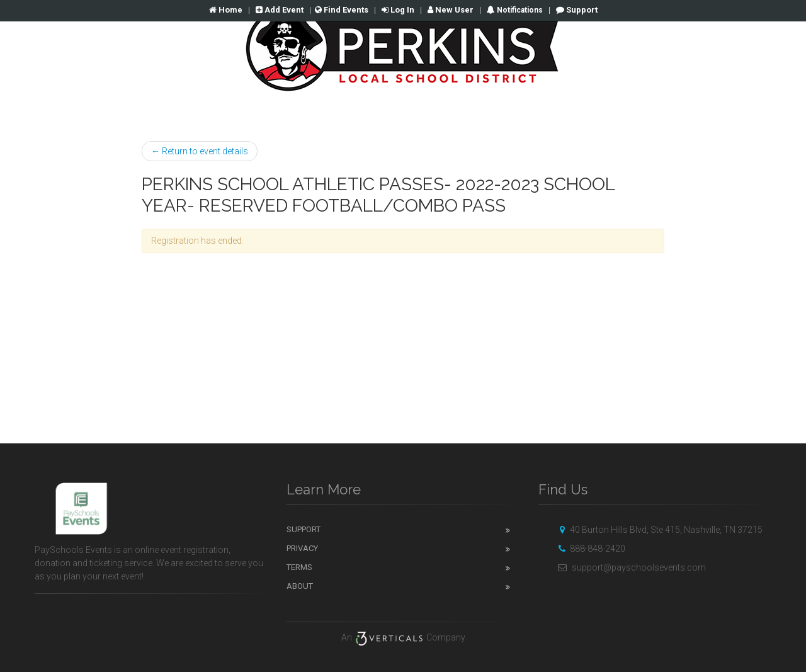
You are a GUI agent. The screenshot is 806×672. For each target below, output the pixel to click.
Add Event (280, 10)
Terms (299, 567)
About (300, 586)
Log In (398, 10)
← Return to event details (200, 151)
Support (577, 10)
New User (451, 10)
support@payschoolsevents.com (630, 567)
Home (226, 10)
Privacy (302, 548)
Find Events (342, 10)
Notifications (519, 10)
